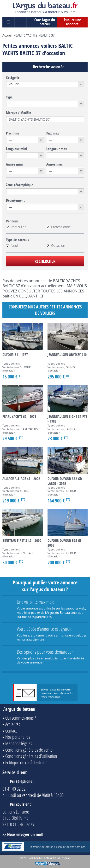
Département (15, 200)
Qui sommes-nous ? (21, 718)
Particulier (16, 227)
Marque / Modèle (18, 113)
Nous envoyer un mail (25, 834)
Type (9, 97)
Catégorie (13, 78)
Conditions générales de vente (29, 750)
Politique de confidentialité (26, 762)
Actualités (13, 724)
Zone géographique (20, 185)
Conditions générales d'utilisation (31, 756)
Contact (11, 731)
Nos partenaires (18, 737)
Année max (54, 164)
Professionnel (59, 227)
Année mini (14, 164)
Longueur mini (17, 149)
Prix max (53, 133)
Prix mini (13, 133)
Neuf (12, 246)
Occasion (56, 246)
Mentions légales (19, 743)
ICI (41, 296)
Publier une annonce (72, 22)
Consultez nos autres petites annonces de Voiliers (45, 310)
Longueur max (57, 149)
